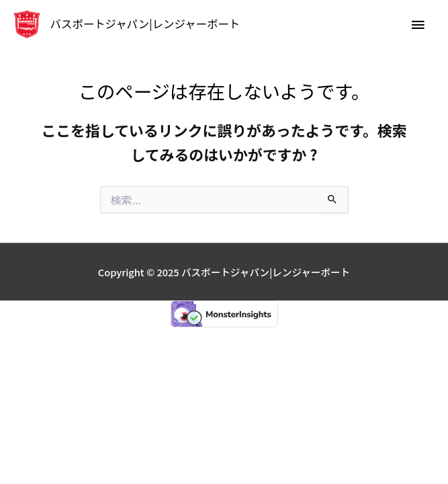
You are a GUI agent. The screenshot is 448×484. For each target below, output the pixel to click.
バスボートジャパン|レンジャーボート (145, 24)
